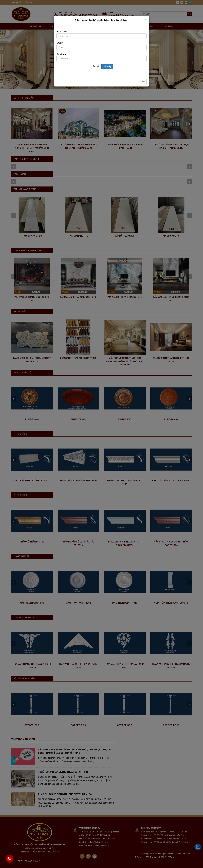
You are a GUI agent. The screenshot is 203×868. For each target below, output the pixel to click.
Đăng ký (107, 66)
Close (142, 81)
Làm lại (95, 66)
